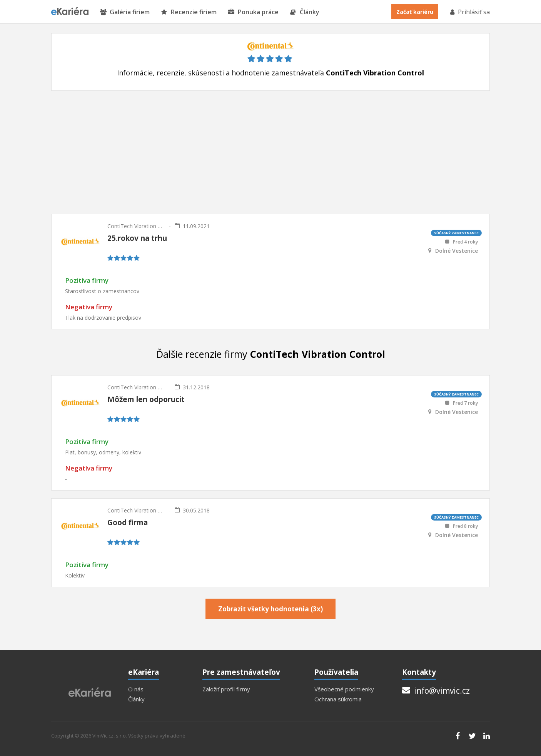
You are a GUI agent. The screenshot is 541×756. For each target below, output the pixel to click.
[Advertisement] (270, 152)
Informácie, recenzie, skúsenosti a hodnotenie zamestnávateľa (270, 73)
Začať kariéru (415, 12)
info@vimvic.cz (436, 691)
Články (305, 12)
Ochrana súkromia (338, 699)
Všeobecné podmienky (344, 689)
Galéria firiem (125, 12)
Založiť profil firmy (226, 689)
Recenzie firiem (189, 12)
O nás (136, 689)
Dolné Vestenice (457, 251)
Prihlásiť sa (469, 12)
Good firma (128, 522)
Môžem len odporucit (146, 399)
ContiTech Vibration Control (136, 226)
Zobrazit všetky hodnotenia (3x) (270, 609)
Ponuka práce (253, 12)
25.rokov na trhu (137, 238)
